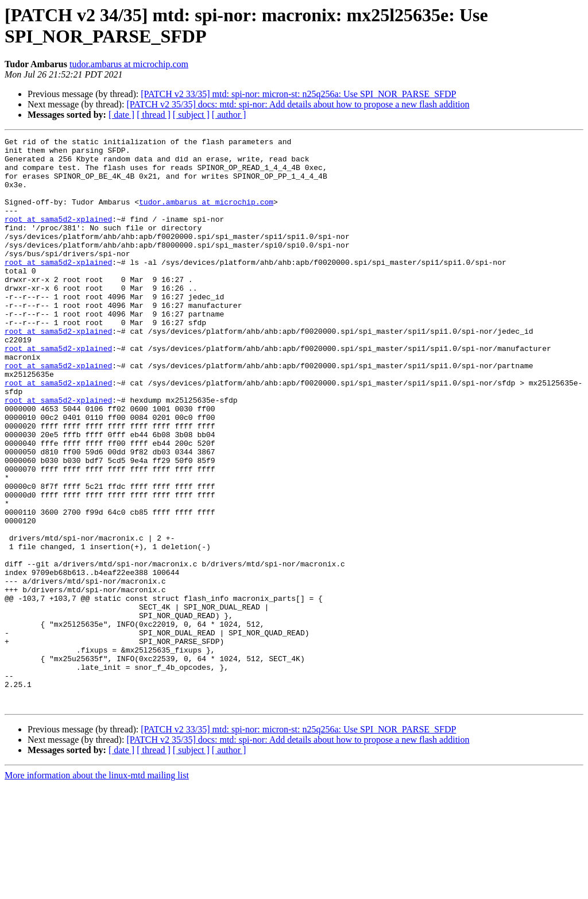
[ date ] (121, 115)
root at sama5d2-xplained (58, 236)
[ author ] (229, 115)
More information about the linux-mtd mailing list (97, 889)
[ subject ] (191, 115)
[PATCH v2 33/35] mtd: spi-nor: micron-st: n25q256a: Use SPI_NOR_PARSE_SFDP (298, 94)
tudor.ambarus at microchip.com (129, 64)
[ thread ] (154, 115)
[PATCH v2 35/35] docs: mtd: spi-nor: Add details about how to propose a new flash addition (298, 104)
